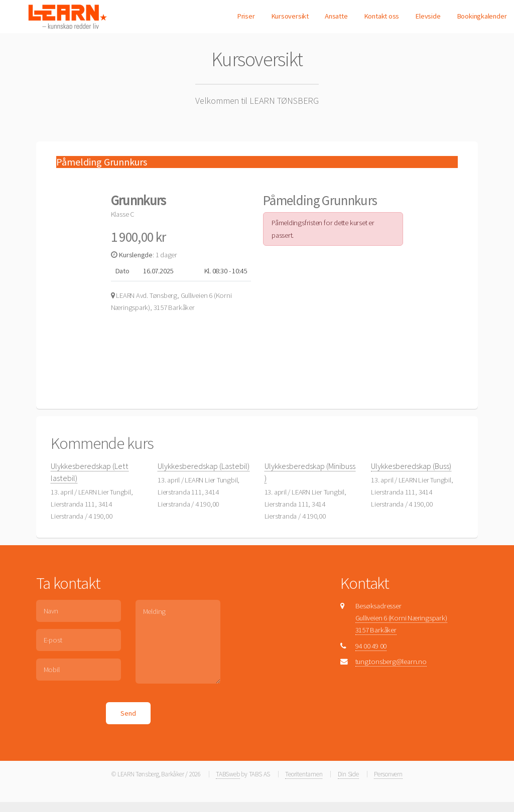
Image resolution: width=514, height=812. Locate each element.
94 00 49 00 (371, 646)
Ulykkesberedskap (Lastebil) (204, 466)
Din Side (348, 774)
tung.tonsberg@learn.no (391, 662)
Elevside (428, 16)
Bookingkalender (482, 16)
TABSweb (228, 774)
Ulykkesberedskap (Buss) (411, 466)
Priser (246, 16)
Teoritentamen (304, 774)
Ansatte (336, 16)
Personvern (388, 774)
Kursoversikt (290, 16)
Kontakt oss (382, 16)
